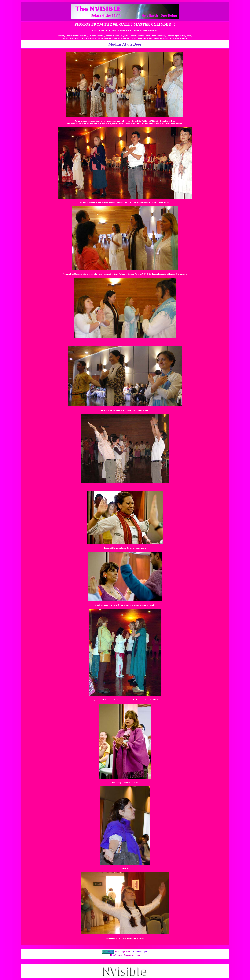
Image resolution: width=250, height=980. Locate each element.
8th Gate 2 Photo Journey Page (127, 955)
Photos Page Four (123, 951)
